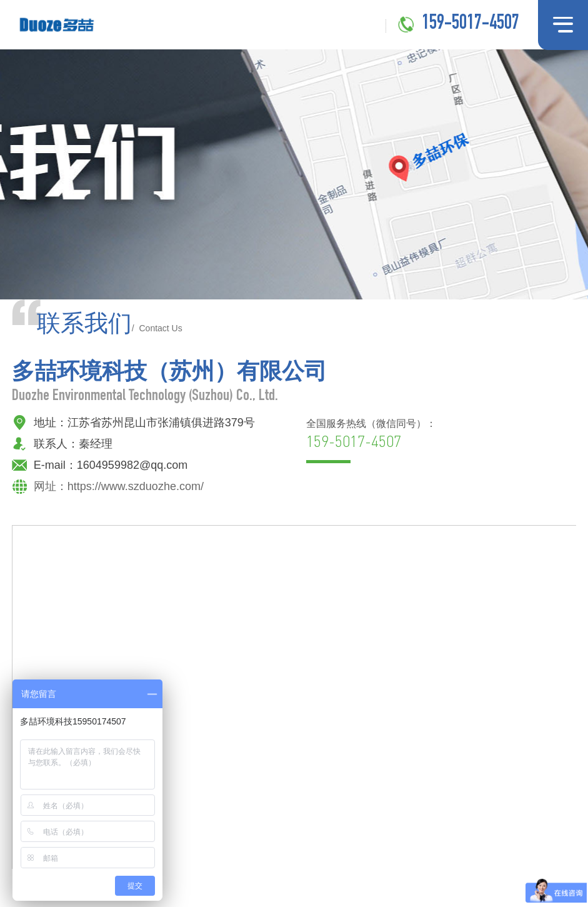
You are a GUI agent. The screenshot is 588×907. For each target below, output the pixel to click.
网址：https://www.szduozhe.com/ (119, 487)
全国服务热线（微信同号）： (371, 435)
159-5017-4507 (471, 24)
